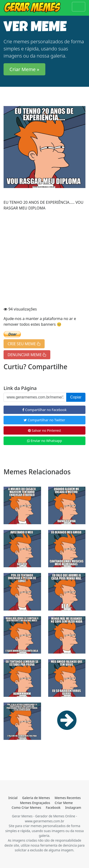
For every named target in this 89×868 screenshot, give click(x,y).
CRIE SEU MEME (24, 344)
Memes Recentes (68, 798)
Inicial (13, 798)
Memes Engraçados (35, 803)
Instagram (73, 807)
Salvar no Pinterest (44, 430)
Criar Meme (64, 803)
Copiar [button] (76, 397)
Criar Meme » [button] (24, 69)
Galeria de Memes (36, 798)
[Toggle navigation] (79, 7)
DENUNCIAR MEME (27, 355)
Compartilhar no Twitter (44, 420)
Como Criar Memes (26, 807)
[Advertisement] (44, 259)
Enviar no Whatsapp (44, 441)
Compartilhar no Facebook (44, 410)
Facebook (53, 807)
